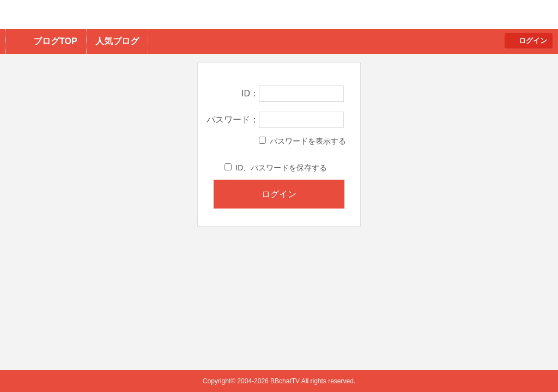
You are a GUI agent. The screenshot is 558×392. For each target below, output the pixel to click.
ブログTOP (55, 41)
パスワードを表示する (302, 141)
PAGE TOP (528, 362)
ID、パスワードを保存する (276, 168)
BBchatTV (156, 14)
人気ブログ (117, 41)
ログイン (533, 41)
